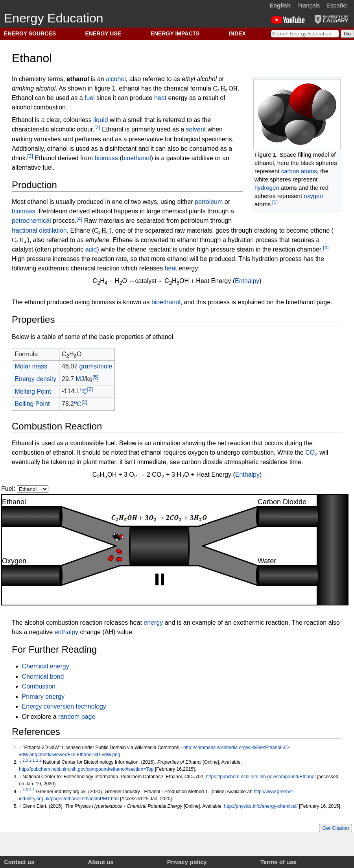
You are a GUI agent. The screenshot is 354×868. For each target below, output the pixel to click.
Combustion (39, 686)
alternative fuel (32, 167)
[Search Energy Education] (305, 34)
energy (153, 623)
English (280, 5)
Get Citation (336, 828)
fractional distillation (39, 230)
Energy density (35, 379)
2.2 (39, 760)
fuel (90, 98)
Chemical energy (46, 666)
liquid (100, 120)
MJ (80, 379)
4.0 (25, 790)
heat (160, 98)
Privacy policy (187, 862)
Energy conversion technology (64, 706)
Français (309, 5)
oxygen (313, 196)
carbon (290, 171)
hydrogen (267, 188)
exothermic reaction (261, 623)
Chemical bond (43, 676)
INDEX (237, 33)
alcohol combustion (39, 107)
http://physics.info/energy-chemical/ (261, 806)
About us (101, 862)
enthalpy (67, 632)
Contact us (19, 862)
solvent (196, 130)
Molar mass (31, 366)
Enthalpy (247, 281)
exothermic (53, 268)
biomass (106, 158)
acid (91, 249)
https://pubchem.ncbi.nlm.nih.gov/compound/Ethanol (261, 777)
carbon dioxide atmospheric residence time (242, 462)
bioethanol (136, 158)
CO (311, 453)
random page (77, 717)
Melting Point (33, 391)
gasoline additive (190, 158)
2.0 (25, 760)
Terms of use (278, 862)
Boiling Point (32, 404)
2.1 (32, 760)
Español (337, 5)
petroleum (209, 202)
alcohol (116, 79)
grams (88, 366)
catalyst (22, 249)
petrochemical (31, 221)
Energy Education (54, 18)
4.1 (32, 790)
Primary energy (43, 697)
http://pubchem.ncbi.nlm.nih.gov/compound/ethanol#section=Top (86, 769)
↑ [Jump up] (20, 748)
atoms (309, 171)
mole (105, 366)
